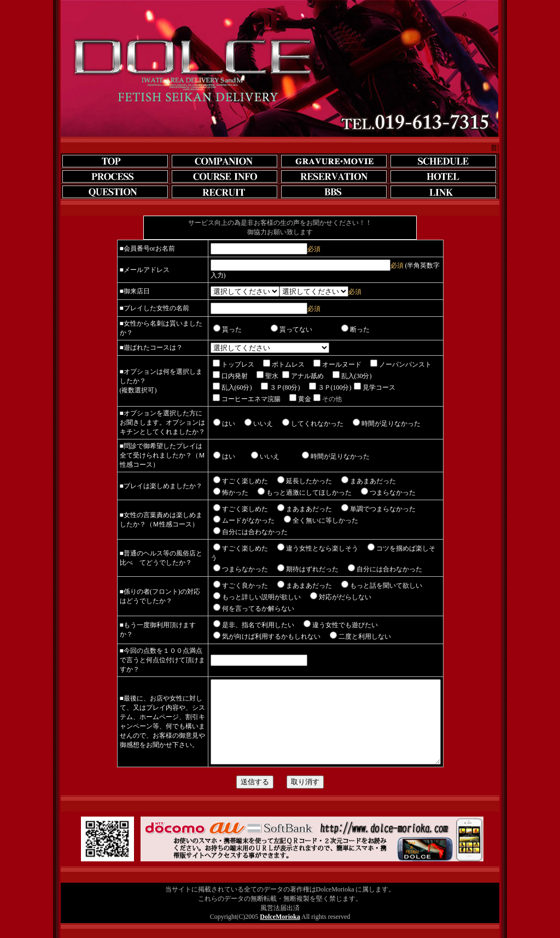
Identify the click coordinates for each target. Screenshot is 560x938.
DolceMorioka (280, 915)
